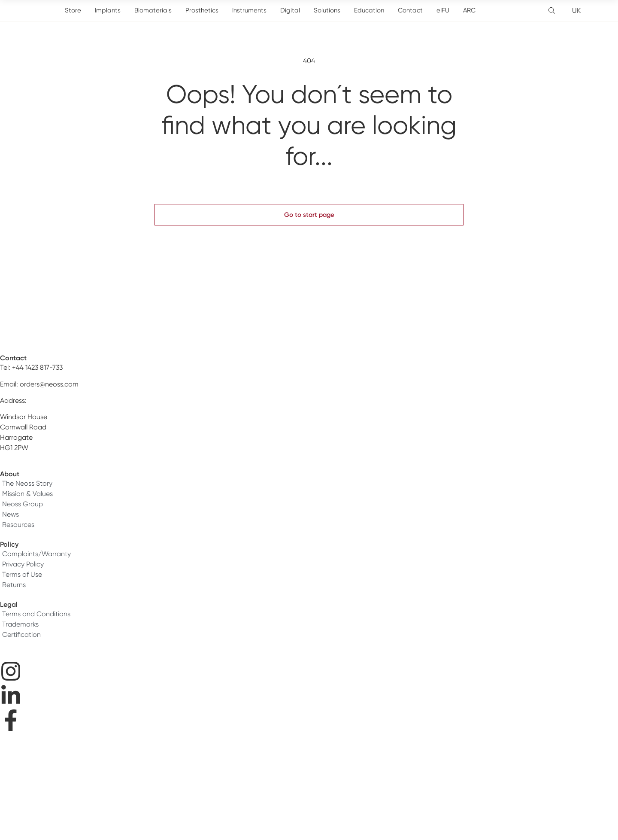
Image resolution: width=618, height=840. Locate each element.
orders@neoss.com (49, 384)
